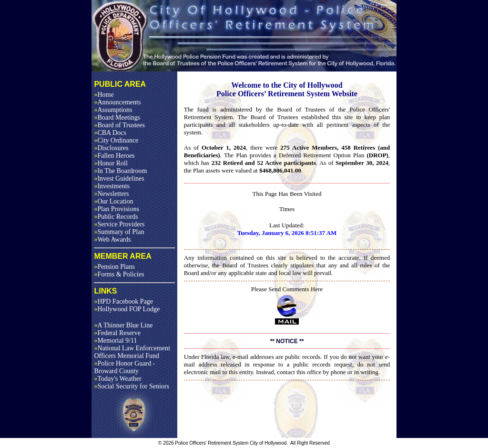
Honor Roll (111, 163)
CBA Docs (110, 133)
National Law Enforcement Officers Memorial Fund (132, 352)
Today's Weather (117, 379)
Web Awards (112, 239)
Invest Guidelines (119, 178)
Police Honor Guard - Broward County (124, 367)
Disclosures (111, 148)
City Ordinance (116, 140)
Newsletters (111, 194)
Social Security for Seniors (131, 386)
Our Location (113, 201)
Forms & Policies (119, 274)
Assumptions (113, 110)
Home (104, 95)
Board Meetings (117, 117)
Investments (112, 186)
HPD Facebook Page (123, 301)
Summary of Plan (119, 232)
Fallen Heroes (114, 156)
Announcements (117, 102)
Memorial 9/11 (115, 341)
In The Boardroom (120, 171)
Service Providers (119, 224)
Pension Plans (114, 267)
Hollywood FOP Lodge (127, 309)
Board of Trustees (119, 125)
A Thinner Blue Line (123, 325)
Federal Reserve (117, 333)
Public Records (116, 217)
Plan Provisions (117, 209)
